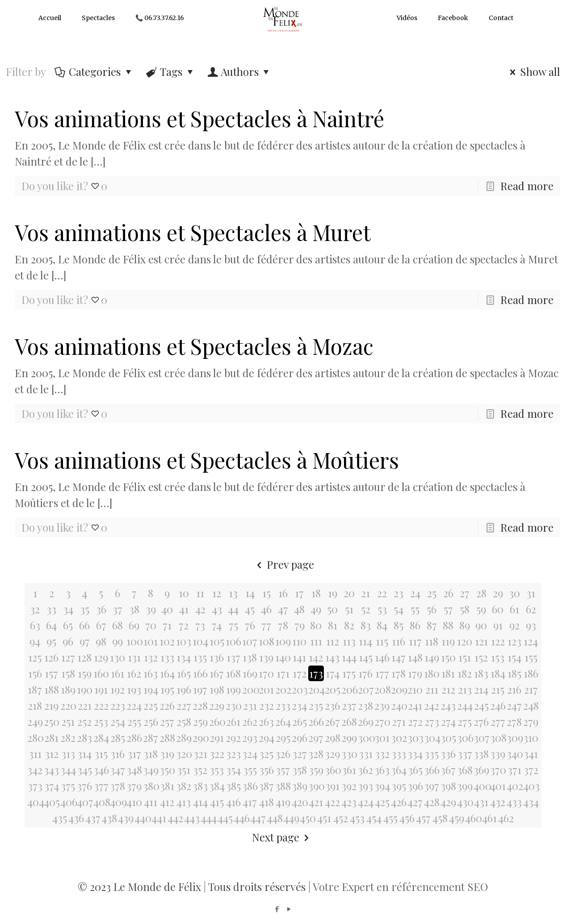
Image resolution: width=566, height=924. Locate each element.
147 (398, 657)
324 (250, 753)
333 (399, 753)
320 (184, 753)
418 (266, 802)
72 (184, 625)
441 (159, 818)
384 (217, 786)
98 (101, 641)
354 (233, 770)
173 (316, 673)
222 (101, 705)
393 (365, 786)
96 (68, 641)
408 (101, 802)
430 (465, 802)
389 (300, 786)
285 (118, 737)
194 (151, 689)
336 (448, 753)
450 (308, 818)
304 (432, 737)
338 (481, 753)
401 (498, 786)
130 (117, 657)
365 (415, 770)
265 (300, 721)
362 (365, 770)
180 (432, 673)
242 (432, 705)
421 (316, 802)
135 (200, 657)
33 (51, 609)
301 (382, 737)
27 (465, 593)
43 (217, 609)
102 (167, 641)
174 (333, 673)
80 (316, 625)
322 (217, 753)
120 (465, 641)
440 (142, 818)
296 (300, 737)
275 (465, 721)
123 (514, 641)
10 (184, 593)
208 (382, 689)
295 (283, 737)
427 (415, 802)
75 (233, 625)
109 (283, 641)
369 (481, 770)
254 (118, 721)
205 (333, 689)
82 (349, 625)
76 (250, 625)
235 (316, 705)
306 (465, 737)
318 (151, 753)
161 (117, 673)
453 (357, 818)
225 (151, 705)
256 (151, 721)
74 (217, 625)
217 (531, 689)
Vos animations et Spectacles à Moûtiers (207, 460)
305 (448, 737)
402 (514, 786)
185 (514, 673)
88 (448, 625)
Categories (94, 71)
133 (167, 657)
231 (250, 705)
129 (101, 657)
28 (481, 593)
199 (233, 689)
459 (457, 818)
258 (184, 721)
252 (84, 721)
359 (316, 770)
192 (117, 689)
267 (332, 721)
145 (366, 657)
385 (233, 786)
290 (200, 737)
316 (117, 753)
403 (531, 786)
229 (217, 705)
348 (134, 770)
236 (332, 705)
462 (506, 818)
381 (167, 786)
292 (233, 737)
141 (299, 657)
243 (448, 705)
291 (217, 737)
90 (481, 625)
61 (514, 609)
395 (399, 786)
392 (349, 786)
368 (465, 770)
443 (192, 818)
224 (134, 705)
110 (299, 641)
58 (465, 609)
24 (415, 593)
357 (283, 770)
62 (531, 609)
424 (366, 802)
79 (300, 625)
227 (184, 705)
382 (184, 786)
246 (498, 705)
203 (300, 689)
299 (349, 737)
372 (531, 770)
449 (291, 818)
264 (283, 721)
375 (68, 786)
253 (101, 721)
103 (184, 641)
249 (35, 721)
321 (200, 753)
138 (250, 657)
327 (300, 753)
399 (465, 786)
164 (167, 673)
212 (448, 689)
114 (365, 641)
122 (498, 641)
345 (85, 770)
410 (134, 802)
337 (465, 753)
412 (167, 802)
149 (432, 657)
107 (250, 641)
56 (432, 609)
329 (332, 753)
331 (366, 753)
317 (134, 753)
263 (266, 721)
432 (498, 802)
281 (51, 737)
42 (200, 609)
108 (266, 641)
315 (101, 753)
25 (432, 593)
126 (51, 657)
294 (266, 737)
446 (241, 818)
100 (134, 641)
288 (167, 737)
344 (68, 770)
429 (448, 802)
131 (134, 657)
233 (283, 705)
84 (382, 625)
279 (531, 721)
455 (390, 818)
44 (233, 609)
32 (35, 609)
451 (324, 818)
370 (498, 770)
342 (35, 770)
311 (35, 753)
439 (126, 818)
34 (68, 609)
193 (134, 689)
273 (432, 721)
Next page (283, 837)
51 (349, 609)
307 (481, 737)
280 (35, 737)
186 (531, 673)
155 (531, 657)
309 (514, 737)
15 (266, 593)
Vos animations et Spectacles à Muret (193, 232)
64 (51, 625)
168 (233, 673)
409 (118, 802)
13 (233, 593)
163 (151, 673)
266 (316, 721)
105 (217, 641)
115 (382, 641)
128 (84, 657)
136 (217, 657)
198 (217, 689)
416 (233, 802)
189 (68, 689)
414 (200, 802)
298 (333, 737)
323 (233, 753)
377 (101, 786)
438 (109, 818)
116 (398, 641)
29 (498, 593)
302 (399, 737)
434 (531, 802)
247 (514, 705)
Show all (533, 71)
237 (349, 705)
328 (316, 753)
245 (481, 705)
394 (382, 786)
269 (366, 721)
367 (448, 770)
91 (498, 625)
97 (85, 641)
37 (117, 609)
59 (481, 609)
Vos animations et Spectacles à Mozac (194, 346)
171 (283, 673)
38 (134, 609)
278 (514, 721)
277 (498, 721)
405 (52, 802)
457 (423, 818)
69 (134, 625)
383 (200, 786)
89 (465, 625)
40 (167, 609)
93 (531, 625)
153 (498, 657)
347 (117, 770)
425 (382, 802)
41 (184, 609)
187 (35, 689)
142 (316, 657)
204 (316, 689)
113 (349, 641)
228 (200, 705)
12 (217, 593)
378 (117, 786)
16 (283, 593)
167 (217, 673)
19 (333, 593)
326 (283, 753)
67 (101, 625)
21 (365, 593)
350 (167, 770)
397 (432, 786)
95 (51, 641)
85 (398, 625)
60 (498, 609)
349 (151, 770)
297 (316, 737)
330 (349, 753)
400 (481, 786)
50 (332, 609)
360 (333, 770)
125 (35, 657)
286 (134, 737)
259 (200, 721)
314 (84, 753)
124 (531, 641)
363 (382, 770)
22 (382, 593)
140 (283, 657)
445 (225, 818)
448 (275, 818)
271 (399, 721)
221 (85, 705)
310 (531, 737)
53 (382, 609)
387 (266, 786)
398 (448, 786)
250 (52, 721)
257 (167, 721)
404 (35, 802)
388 (283, 786)
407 (85, 802)
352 (200, 770)
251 (68, 721)
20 (349, 593)
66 (84, 625)
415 (217, 802)
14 (250, 593)
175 (349, 673)
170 (266, 673)
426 (399, 802)
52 (366, 609)
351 (184, 770)
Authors (239, 71)
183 (481, 673)
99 (117, 641)
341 (531, 753)
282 (68, 737)
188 (52, 689)
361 (349, 770)
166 (200, 673)
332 (382, 753)
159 (85, 673)
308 (498, 737)
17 (299, 593)
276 (481, 721)
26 (448, 593)
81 (333, 625)
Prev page (283, 564)
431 (481, 802)
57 (448, 609)
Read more (527, 186)
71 (167, 625)
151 (465, 657)
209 (399, 689)
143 (332, 657)
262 (250, 721)
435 (60, 818)
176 (365, 673)
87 (432, 625)
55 (415, 609)
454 (374, 818)
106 (233, 641)
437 (93, 818)
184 (498, 673)
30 (514, 593)
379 (134, 786)
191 (101, 689)
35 (85, 609)
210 (415, 689)
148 (415, 657)
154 (514, 657)
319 (167, 753)
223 (118, 705)
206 (349, 689)
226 (167, 705)
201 (266, 689)
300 (366, 737)
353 (217, 770)
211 (432, 689)
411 (151, 802)
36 (101, 609)
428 (432, 802)
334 (415, 753)
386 (250, 786)
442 (175, 818)
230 (233, 705)
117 (415, 641)
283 (84, 737)
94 (35, 641)
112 (333, 641)
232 (266, 705)
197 (200, 689)
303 (415, 737)
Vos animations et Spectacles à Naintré (199, 118)
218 (35, 705)
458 (440, 818)
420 (300, 802)
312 (52, 753)
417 (250, 802)
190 (85, 689)
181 (448, 673)
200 (250, 689)
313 (68, 753)
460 (473, 818)
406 (68, 802)
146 (382, 657)
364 (399, 770)
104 (200, 641)
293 (250, 737)
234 (299, 705)
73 (200, 625)
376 (84, 786)
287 (151, 737)
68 (117, 625)
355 (250, 770)
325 (266, 753)
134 (184, 657)
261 (233, 721)
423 (349, 802)
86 (415, 625)
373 (35, 786)
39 (151, 609)
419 (283, 802)
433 (514, 802)
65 (68, 625)
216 (514, 689)
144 (349, 657)
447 (258, 818)
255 (134, 721)
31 (531, 593)
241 (415, 705)
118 (432, 641)
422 (332, 802)
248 (531, 705)
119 (448, 641)
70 (151, 625)
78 (283, 625)
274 (448, 721)
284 (101, 737)
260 (217, 721)
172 (300, 673)
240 (399, 705)
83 (366, 625)
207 (366, 689)
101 (151, 641)
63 (35, 625)
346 (101, 770)
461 (489, 818)
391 (332, 786)
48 (299, 609)
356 (266, 770)
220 (68, 705)
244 (465, 705)
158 (68, 673)
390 (316, 786)
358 (300, 770)
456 (407, 818)
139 (266, 657)
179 (415, 673)
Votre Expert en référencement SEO (400, 887)
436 (76, 818)
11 (200, 593)
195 (167, 689)
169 (250, 673)
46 (266, 609)
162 (134, 673)
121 (481, 641)
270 (382, 721)
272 (415, 721)
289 (184, 737)
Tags (171, 71)
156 (35, 673)
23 (398, 593)
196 (184, 689)
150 (448, 657)
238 (365, 705)
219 (51, 705)
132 (151, 657)
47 (283, 609)
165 (184, 673)
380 (151, 786)
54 (398, 609)
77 (266, 625)
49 (316, 609)
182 (465, 673)
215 (498, 689)
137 (233, 657)
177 (382, 673)
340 (514, 753)
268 (349, 721)
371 (514, 770)
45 (250, 609)
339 (498, 753)
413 (184, 802)
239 (382, 705)
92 (514, 625)
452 (341, 818)
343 (51, 770)
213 (465, 689)
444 (208, 818)
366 (432, 770)
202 (283, 689)
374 (52, 786)
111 (316, 641)
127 (68, 657)
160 (101, 673)
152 (481, 657)
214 (481, 689)
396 (415, 786)
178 (398, 673)
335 (432, 753)
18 (316, 593)
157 (51, 673)
